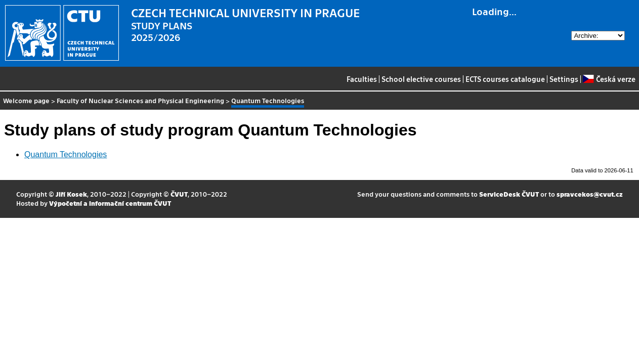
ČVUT (179, 194)
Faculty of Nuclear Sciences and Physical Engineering (140, 100)
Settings (564, 79)
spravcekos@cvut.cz (590, 194)
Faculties (362, 79)
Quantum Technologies (66, 154)
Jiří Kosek (71, 194)
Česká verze (609, 79)
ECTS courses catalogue (505, 79)
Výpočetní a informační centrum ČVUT (110, 203)
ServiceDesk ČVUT (509, 194)
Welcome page (26, 100)
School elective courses (421, 79)
